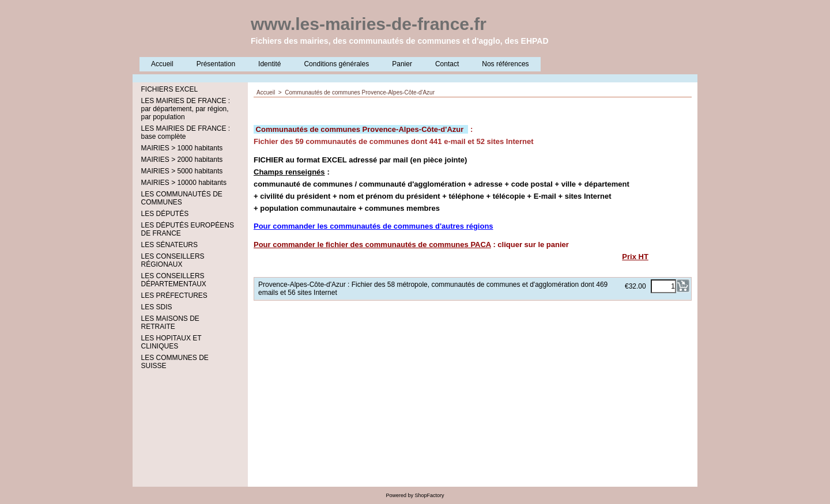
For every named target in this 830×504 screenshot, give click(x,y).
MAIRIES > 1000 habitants (182, 148)
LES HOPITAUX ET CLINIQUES (171, 342)
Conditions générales (336, 64)
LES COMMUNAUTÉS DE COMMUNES (182, 198)
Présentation (216, 64)
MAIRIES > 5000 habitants (182, 171)
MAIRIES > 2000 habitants (182, 160)
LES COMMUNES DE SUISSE (175, 362)
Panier (402, 64)
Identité (269, 64)
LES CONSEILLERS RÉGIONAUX (173, 260)
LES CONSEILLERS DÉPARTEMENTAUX (174, 280)
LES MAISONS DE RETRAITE (170, 323)
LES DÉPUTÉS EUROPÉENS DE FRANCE (188, 229)
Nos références (505, 64)
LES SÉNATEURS (169, 245)
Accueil (162, 64)
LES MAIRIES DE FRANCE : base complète (186, 132)
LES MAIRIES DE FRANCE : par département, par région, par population (186, 109)
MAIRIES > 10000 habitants (184, 183)
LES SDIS (157, 307)
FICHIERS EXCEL (170, 89)
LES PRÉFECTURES (174, 295)
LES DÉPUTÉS (165, 214)
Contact (447, 64)
